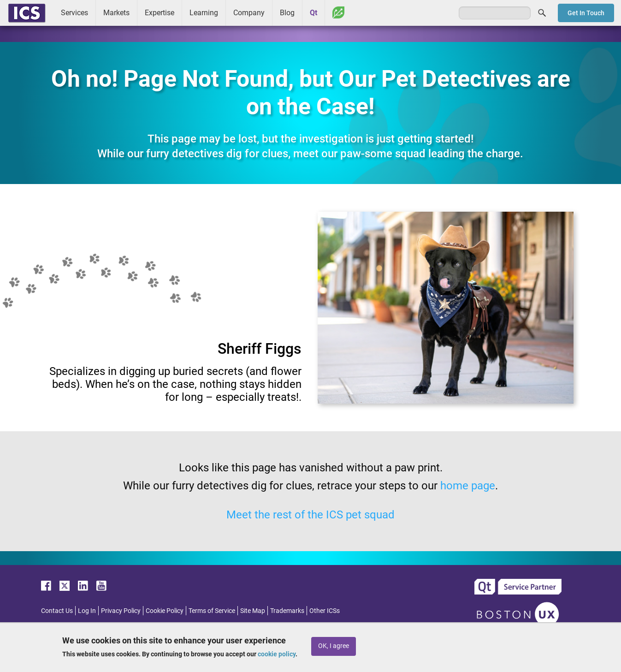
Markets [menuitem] (116, 13)
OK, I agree (334, 646)
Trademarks (287, 611)
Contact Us (57, 611)
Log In (87, 611)
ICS (27, 13)
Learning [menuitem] (204, 13)
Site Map (253, 611)
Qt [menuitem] (313, 13)
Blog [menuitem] (287, 13)
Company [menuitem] (249, 13)
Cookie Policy (165, 611)
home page (468, 486)
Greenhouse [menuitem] (338, 12)
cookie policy (277, 654)
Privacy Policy (121, 611)
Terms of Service (212, 611)
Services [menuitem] (74, 13)
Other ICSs (325, 611)
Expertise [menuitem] (160, 13)
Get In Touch (586, 13)
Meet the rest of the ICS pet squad (310, 515)
